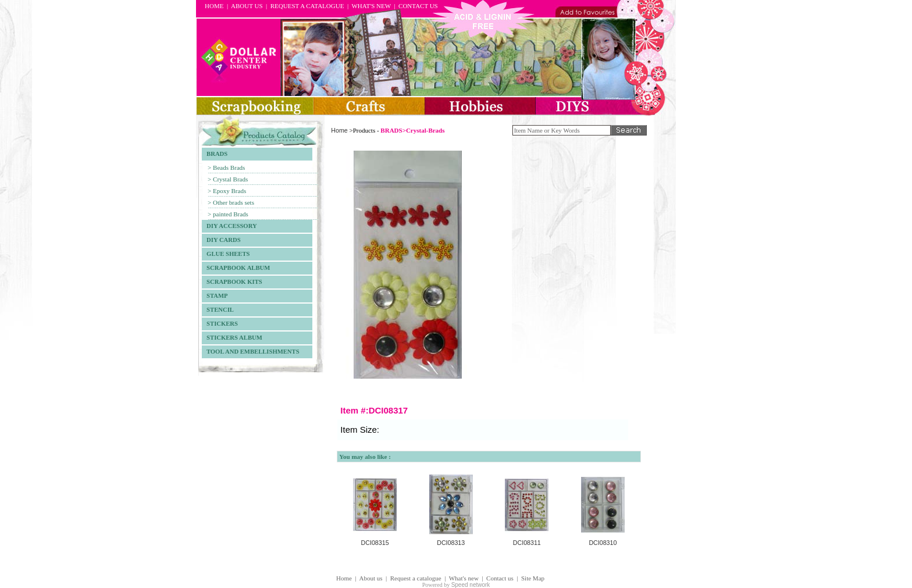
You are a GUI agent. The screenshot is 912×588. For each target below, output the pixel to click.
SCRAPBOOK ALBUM (236, 268)
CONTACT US (418, 6)
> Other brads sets (231, 202)
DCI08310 (603, 543)
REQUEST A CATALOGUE (307, 6)
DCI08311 (527, 543)
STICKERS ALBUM (232, 338)
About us (370, 578)
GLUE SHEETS (226, 254)
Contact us (500, 578)
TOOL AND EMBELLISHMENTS (251, 352)
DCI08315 (375, 543)
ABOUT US (247, 6)
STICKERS (220, 324)
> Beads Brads (226, 168)
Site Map (533, 578)
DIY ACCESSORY (229, 226)
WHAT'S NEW (371, 6)
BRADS (215, 154)
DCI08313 (451, 543)
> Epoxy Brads (227, 191)
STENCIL (218, 310)
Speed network (471, 585)
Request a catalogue (416, 578)
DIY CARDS (221, 240)
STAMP (215, 296)
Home (339, 130)
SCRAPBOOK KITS (232, 282)
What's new (464, 578)
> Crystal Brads (228, 179)
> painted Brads (228, 214)
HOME (214, 6)
